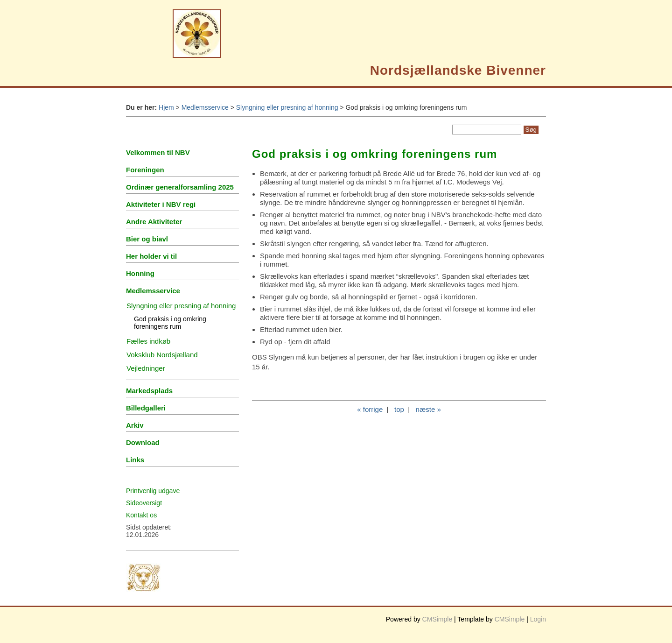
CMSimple (437, 619)
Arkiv (135, 425)
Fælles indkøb (148, 341)
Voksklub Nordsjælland (162, 355)
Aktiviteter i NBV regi (161, 204)
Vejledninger (146, 368)
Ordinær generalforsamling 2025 (180, 187)
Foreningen (145, 170)
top (399, 409)
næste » (428, 409)
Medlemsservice (205, 107)
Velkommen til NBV (158, 152)
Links (135, 460)
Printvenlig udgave (153, 491)
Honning (140, 273)
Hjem (166, 107)
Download (143, 442)
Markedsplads (149, 391)
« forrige (370, 409)
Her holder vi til (151, 256)
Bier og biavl (147, 239)
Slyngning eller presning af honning (287, 107)
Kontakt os (141, 515)
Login (538, 619)
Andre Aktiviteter (154, 222)
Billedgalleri (146, 408)
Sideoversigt (144, 503)
